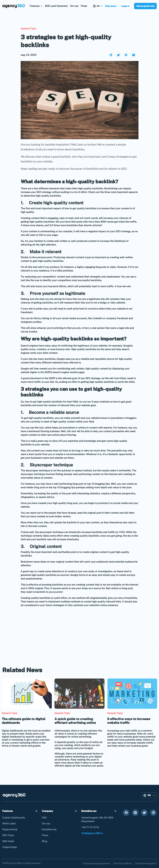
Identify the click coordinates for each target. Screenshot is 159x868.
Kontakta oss (49, 829)
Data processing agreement (97, 863)
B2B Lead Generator (56, 6)
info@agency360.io (92, 833)
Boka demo (111, 6)
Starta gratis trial (145, 6)
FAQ (44, 818)
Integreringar (10, 847)
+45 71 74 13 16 (90, 827)
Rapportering (10, 829)
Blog (44, 841)
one (37, 280)
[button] (36, 6)
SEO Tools (8, 835)
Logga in (125, 6)
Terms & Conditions (122, 863)
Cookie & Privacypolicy (146, 863)
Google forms (78, 575)
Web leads (8, 841)
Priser (84, 6)
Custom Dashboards (14, 818)
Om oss (74, 6)
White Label (9, 824)
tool (41, 428)
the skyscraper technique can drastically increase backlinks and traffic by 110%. (80, 532)
